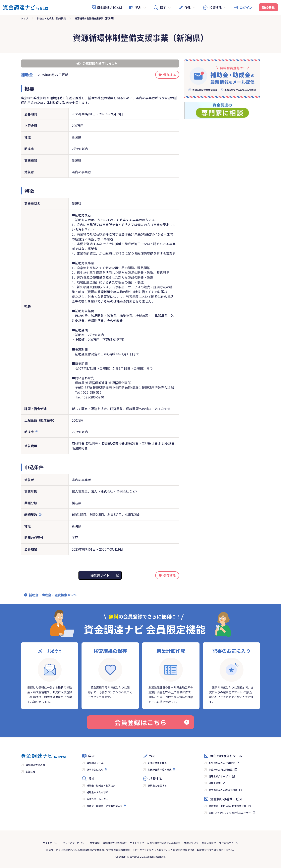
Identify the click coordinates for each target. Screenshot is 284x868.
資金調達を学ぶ (95, 763)
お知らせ (30, 771)
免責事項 (95, 843)
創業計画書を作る (157, 763)
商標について (191, 843)
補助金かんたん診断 (97, 792)
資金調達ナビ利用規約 (115, 843)
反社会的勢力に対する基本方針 (164, 843)
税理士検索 (215, 783)
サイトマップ (137, 843)
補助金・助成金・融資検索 (51, 18)
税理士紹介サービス (219, 776)
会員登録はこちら (152, 722)
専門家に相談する (157, 785)
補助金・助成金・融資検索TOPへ (53, 595)
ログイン (246, 7)
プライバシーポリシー (75, 843)
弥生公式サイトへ (229, 843)
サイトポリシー (51, 843)
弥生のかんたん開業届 (221, 769)
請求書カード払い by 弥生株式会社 (227, 806)
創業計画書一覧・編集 (160, 769)
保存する (170, 75)
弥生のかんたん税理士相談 (223, 790)
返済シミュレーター (97, 799)
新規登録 (268, 7)
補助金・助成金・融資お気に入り (105, 806)
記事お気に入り (95, 769)
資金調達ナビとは (107, 7)
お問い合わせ (209, 843)
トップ (25, 18)
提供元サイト (100, 575)
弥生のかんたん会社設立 (222, 763)
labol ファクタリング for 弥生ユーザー (230, 813)
